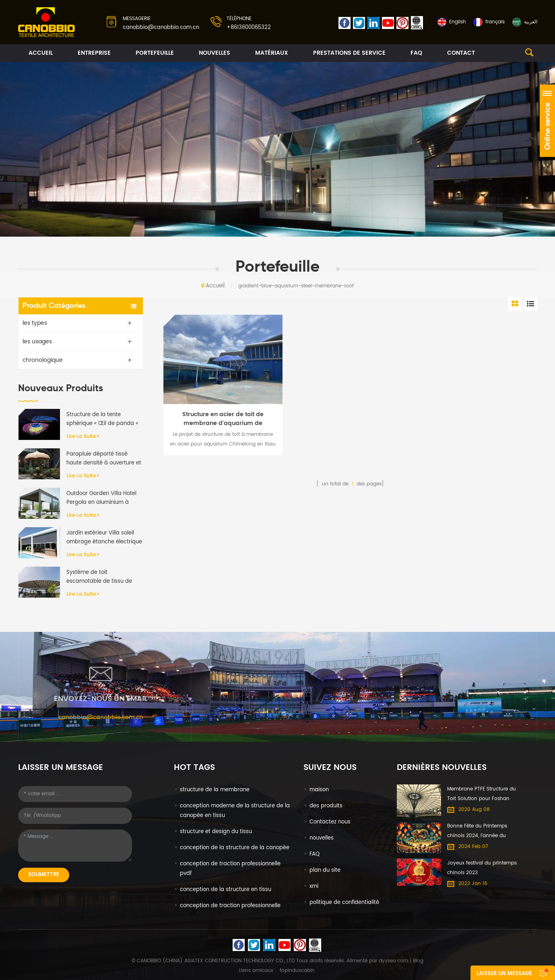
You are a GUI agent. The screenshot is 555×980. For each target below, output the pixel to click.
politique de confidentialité (344, 903)
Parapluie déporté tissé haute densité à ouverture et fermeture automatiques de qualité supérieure (104, 459)
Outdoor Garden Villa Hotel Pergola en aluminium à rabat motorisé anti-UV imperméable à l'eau (101, 498)
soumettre (44, 875)
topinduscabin (297, 971)
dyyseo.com (393, 961)
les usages (37, 341)
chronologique (43, 360)
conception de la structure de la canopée (235, 848)
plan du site (325, 870)
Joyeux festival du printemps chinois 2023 (482, 868)
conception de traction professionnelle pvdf (230, 869)
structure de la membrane (215, 790)
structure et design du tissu (216, 832)
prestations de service (349, 53)
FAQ (416, 53)
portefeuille (155, 53)
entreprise (94, 53)
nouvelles (215, 53)
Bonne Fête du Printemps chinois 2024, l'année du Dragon (477, 831)
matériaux (272, 53)
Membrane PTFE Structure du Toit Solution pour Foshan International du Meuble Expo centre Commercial (482, 794)
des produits (326, 806)
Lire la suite (83, 436)
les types (35, 323)
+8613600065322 (249, 28)
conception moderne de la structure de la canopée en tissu (235, 811)
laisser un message (504, 974)
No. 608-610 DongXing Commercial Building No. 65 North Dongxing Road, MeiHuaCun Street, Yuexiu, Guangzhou (277, 746)
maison (319, 790)
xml (314, 886)
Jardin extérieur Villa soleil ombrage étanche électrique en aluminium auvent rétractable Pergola (104, 538)
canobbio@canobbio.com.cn (161, 28)
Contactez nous (330, 822)
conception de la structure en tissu (226, 890)
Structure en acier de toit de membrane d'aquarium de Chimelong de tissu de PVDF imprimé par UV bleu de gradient (223, 419)
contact (461, 53)
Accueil (41, 53)
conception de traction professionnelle (230, 906)
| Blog (416, 961)
